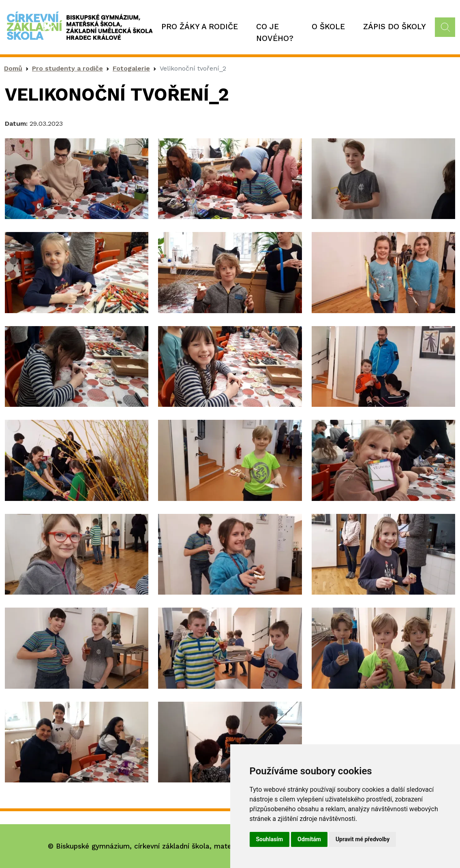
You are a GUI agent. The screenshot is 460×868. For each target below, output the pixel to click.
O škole (328, 27)
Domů (13, 68)
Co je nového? (275, 32)
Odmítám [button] (309, 839)
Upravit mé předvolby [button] (363, 839)
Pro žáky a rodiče (200, 27)
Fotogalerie (131, 68)
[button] (77, 178)
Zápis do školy (395, 27)
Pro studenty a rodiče (67, 68)
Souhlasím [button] (270, 839)
